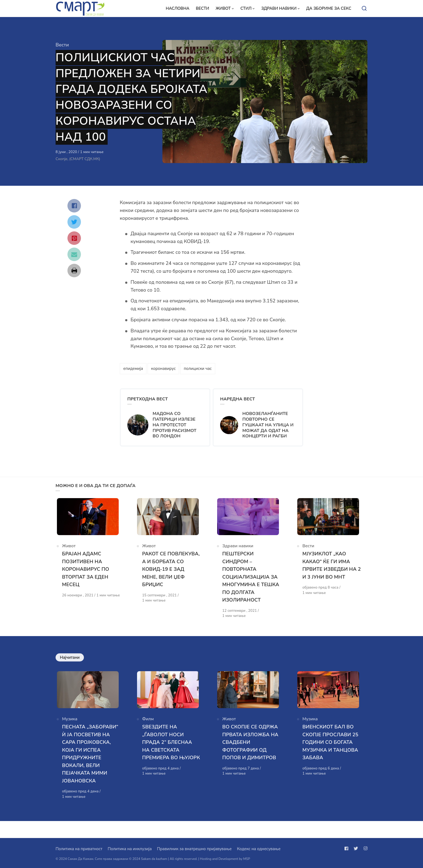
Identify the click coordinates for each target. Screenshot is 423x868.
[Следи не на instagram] (364, 849)
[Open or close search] (364, 9)
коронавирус (163, 369)
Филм (148, 728)
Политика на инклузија (130, 849)
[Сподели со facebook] (74, 206)
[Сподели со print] (74, 271)
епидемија (133, 369)
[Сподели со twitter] (74, 222)
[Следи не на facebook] (347, 849)
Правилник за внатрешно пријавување (194, 849)
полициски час (198, 369)
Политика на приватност (79, 849)
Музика (70, 728)
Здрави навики (238, 550)
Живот (69, 550)
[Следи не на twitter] (356, 849)
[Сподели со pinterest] (74, 238)
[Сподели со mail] (74, 254)
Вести (62, 45)
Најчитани (70, 662)
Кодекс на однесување (259, 849)
